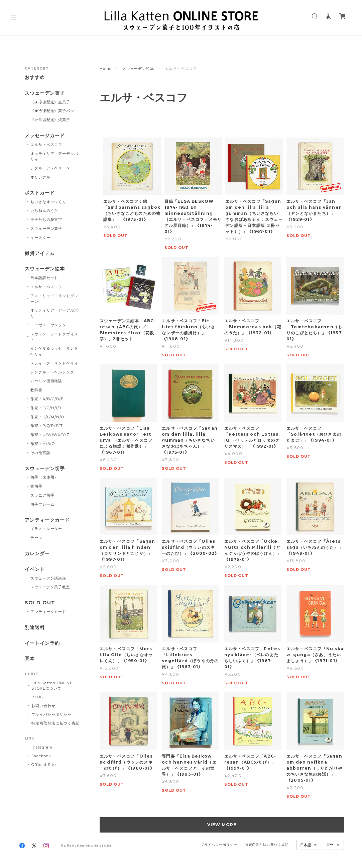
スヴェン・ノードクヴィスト (54, 337)
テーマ (36, 538)
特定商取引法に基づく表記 (55, 723)
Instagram (42, 747)
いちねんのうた (44, 210)
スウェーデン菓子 (45, 93)
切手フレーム (42, 504)
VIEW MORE (222, 825)
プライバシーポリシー (51, 714)
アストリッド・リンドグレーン (54, 299)
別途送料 (35, 628)
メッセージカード (45, 136)
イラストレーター (46, 529)
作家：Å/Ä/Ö (43, 444)
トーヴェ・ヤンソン (48, 325)
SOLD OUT (40, 603)
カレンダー (37, 554)
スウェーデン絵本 (138, 69)
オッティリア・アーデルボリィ (54, 156)
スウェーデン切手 (45, 469)
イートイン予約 (42, 643)
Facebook (41, 756)
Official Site (43, 765)
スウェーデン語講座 (48, 578)
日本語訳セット (44, 278)
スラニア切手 (42, 495)
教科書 (36, 390)
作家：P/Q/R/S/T (47, 426)
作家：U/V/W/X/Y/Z (50, 435)
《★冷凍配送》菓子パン (52, 111)
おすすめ (35, 77)
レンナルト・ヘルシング (52, 372)
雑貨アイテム (40, 253)
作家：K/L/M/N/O (47, 417)
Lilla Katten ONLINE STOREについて (52, 686)
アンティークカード (47, 520)
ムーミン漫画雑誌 (46, 381)
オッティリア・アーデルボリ (54, 313)
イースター (40, 238)
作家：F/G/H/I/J (46, 408)
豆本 (30, 659)
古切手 (36, 486)
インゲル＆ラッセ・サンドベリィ (54, 351)
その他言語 (40, 453)
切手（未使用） (44, 477)
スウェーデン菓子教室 (50, 587)
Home (106, 69)
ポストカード (40, 193)
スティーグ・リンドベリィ (54, 363)
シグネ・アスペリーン (50, 168)
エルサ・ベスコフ (46, 145)
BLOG (37, 697)
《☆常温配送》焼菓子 (50, 120)
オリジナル (40, 177)
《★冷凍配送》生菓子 (50, 102)
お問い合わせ (43, 706)
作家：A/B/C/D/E (47, 399)
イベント (35, 569)
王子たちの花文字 (46, 220)
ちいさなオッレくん (48, 202)
